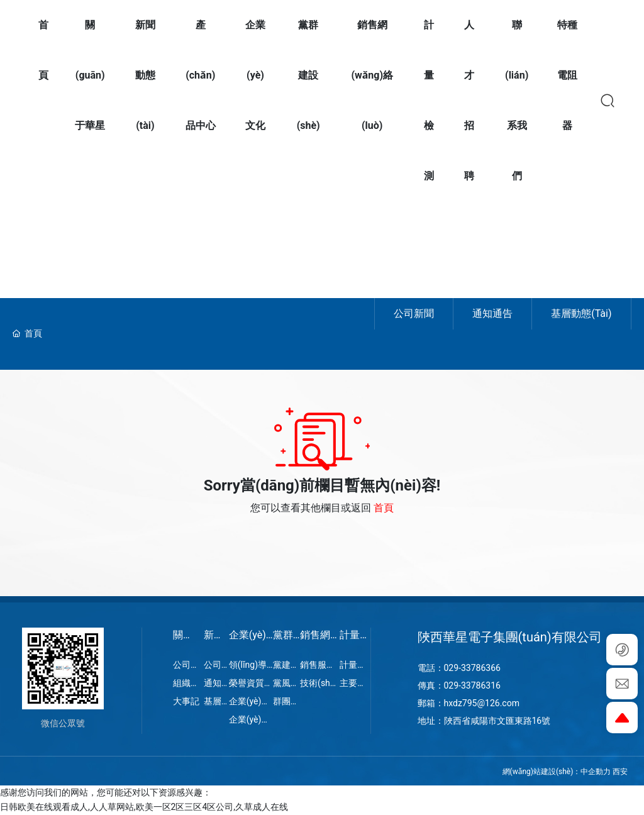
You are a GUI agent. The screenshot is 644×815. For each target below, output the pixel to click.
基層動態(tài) (581, 313)
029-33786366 (472, 668)
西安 (620, 772)
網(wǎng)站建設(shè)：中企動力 (557, 772)
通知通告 (492, 313)
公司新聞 (414, 313)
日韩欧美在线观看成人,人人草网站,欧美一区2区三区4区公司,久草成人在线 (144, 807)
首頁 (384, 508)
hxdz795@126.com (482, 703)
